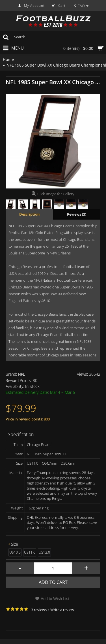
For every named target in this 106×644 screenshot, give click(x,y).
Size (15, 544)
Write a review (62, 610)
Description (29, 214)
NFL (21, 374)
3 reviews (39, 610)
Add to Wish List (55, 599)
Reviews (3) (77, 214)
